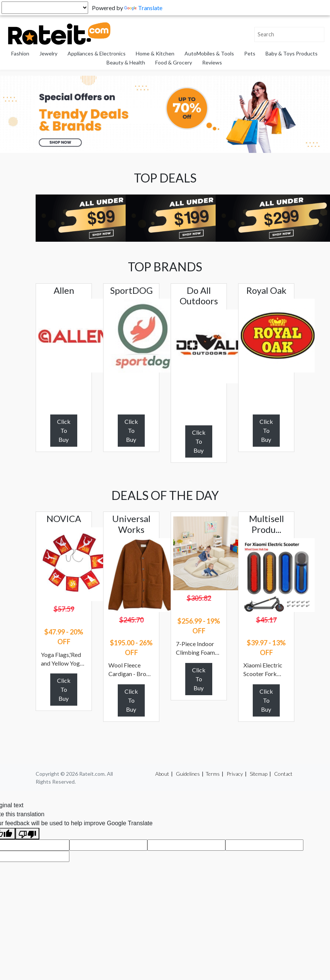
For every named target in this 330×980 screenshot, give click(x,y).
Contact (283, 774)
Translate (143, 8)
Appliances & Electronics (97, 53)
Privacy (235, 774)
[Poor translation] (27, 834)
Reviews (212, 62)
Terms (213, 774)
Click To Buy (64, 430)
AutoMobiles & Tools (209, 53)
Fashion (20, 53)
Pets (250, 53)
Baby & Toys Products (292, 53)
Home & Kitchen (155, 53)
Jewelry (48, 53)
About (162, 774)
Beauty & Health (126, 62)
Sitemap (259, 774)
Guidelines (188, 774)
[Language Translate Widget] (45, 8)
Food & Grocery (174, 62)
